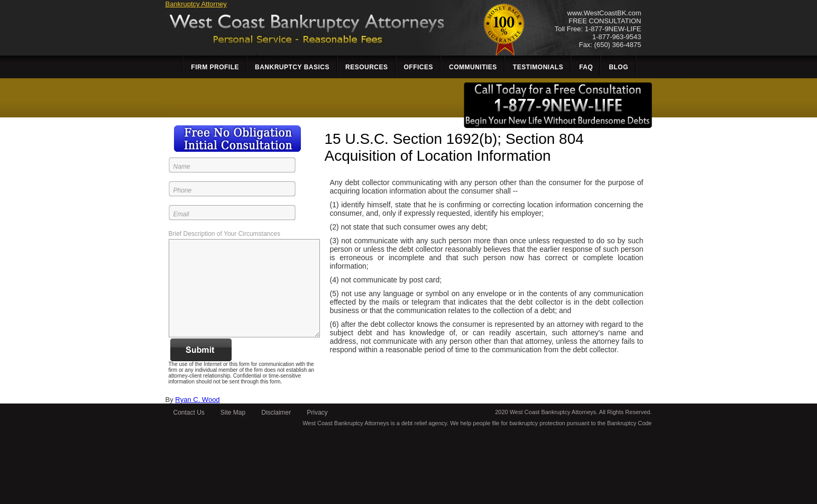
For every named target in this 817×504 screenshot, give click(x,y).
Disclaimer (276, 413)
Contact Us (189, 413)
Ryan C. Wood (197, 400)
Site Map (233, 413)
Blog (618, 67)
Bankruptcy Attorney (196, 4)
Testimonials (538, 67)
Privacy (317, 413)
